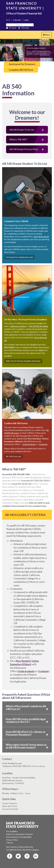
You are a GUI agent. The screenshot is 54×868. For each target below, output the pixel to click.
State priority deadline (41, 53)
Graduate (43, 444)
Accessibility (12, 831)
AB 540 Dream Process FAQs (24, 149)
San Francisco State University (20, 847)
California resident (18, 326)
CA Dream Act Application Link (19, 257)
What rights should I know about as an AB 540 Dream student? (27, 746)
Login (26, 20)
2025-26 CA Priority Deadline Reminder (23, 361)
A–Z (8, 20)
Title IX (10, 843)
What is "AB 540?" (18, 139)
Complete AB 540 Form (21, 70)
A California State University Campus (23, 850)
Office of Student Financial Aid (24, 13)
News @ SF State (10, 806)
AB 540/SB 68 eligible (39, 326)
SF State (11, 28)
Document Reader (10, 809)
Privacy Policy (12, 840)
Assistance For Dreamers (22, 64)
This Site (24, 28)
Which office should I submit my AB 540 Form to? (27, 708)
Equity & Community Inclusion (20, 834)
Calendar (17, 20)
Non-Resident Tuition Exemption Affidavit (24, 663)
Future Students (10, 803)
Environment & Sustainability (19, 837)
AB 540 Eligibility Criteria (25, 515)
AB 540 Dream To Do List (22, 130)
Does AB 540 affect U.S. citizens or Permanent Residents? (27, 733)
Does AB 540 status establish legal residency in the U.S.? (27, 721)
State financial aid (45, 55)
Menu (47, 35)
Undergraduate (29, 444)
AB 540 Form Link (13, 456)
